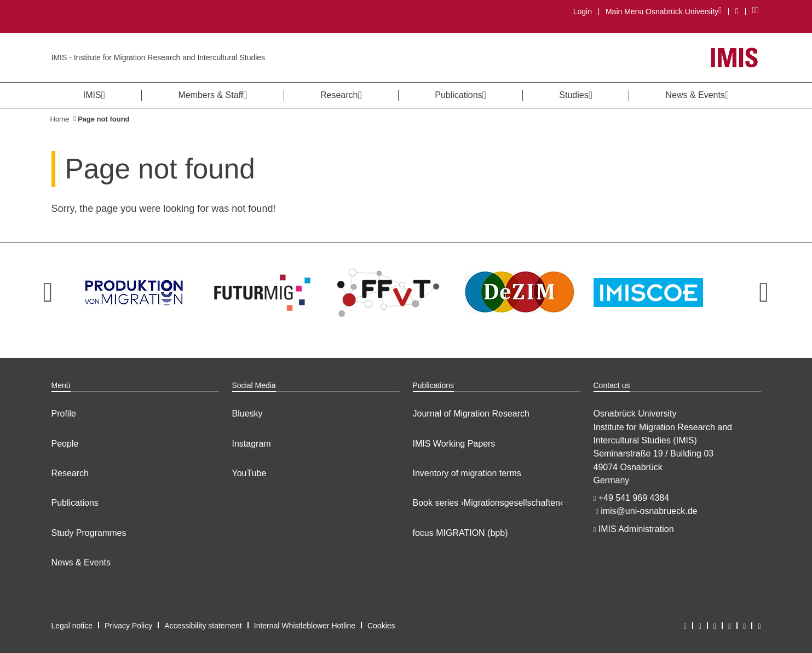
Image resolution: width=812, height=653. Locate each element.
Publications (75, 503)
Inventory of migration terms (467, 473)
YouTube (249, 473)
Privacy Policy (128, 626)
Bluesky (247, 414)
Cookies (381, 626)
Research (70, 473)
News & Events (81, 562)
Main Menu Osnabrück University (663, 11)
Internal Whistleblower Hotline (305, 626)
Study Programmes (89, 533)
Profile (64, 414)
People (65, 444)
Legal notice (72, 626)
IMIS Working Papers (454, 444)
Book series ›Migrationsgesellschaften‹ (488, 503)
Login (583, 11)
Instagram (252, 444)
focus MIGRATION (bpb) (460, 533)
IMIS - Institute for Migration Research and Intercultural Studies (159, 57)
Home (60, 119)
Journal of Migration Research (471, 414)
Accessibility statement (203, 626)
